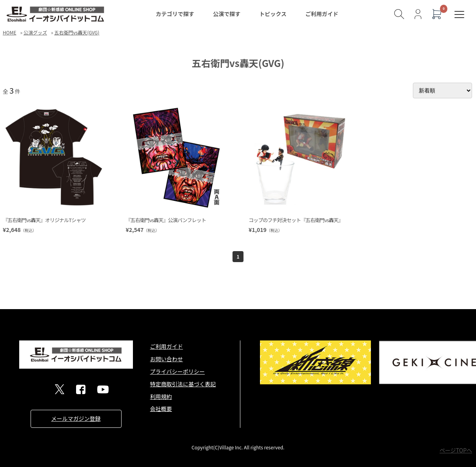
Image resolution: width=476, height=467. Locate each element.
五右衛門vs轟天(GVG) (77, 32)
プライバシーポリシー (178, 371)
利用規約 (161, 396)
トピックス (273, 14)
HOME (9, 32)
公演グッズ (35, 32)
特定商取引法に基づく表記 (183, 384)
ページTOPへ (456, 450)
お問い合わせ (167, 359)
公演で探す (227, 14)
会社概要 (161, 409)
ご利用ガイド (322, 14)
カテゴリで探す (175, 14)
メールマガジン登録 (76, 418)
